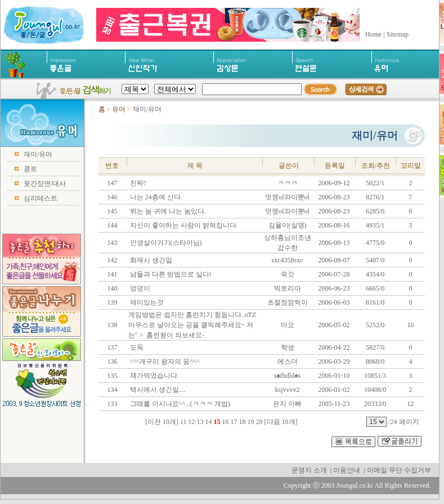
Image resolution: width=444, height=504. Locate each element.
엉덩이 (139, 288)
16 (226, 422)
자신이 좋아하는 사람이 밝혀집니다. (183, 225)
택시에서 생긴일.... (157, 390)
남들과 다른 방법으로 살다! (170, 274)
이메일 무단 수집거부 (399, 470)
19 (251, 422)
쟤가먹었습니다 (153, 376)
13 (200, 422)
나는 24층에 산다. (155, 197)
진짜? (137, 183)
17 (234, 422)
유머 (119, 109)
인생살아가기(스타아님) (165, 243)
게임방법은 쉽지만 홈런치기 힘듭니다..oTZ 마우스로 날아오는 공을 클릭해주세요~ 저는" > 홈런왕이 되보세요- (192, 325)
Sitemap (398, 34)
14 (209, 422)
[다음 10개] (281, 422)
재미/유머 (38, 154)
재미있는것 (146, 302)
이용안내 (347, 470)
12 (192, 422)
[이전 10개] (162, 422)
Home (373, 34)
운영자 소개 (309, 470)
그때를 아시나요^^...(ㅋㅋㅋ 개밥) (179, 404)
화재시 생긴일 (150, 260)
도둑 (136, 347)
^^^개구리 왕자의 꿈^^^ (164, 362)
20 (259, 422)
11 (183, 422)
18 (243, 422)
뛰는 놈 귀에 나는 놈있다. (167, 211)
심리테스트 (41, 198)
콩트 (30, 169)
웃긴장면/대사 (45, 184)
